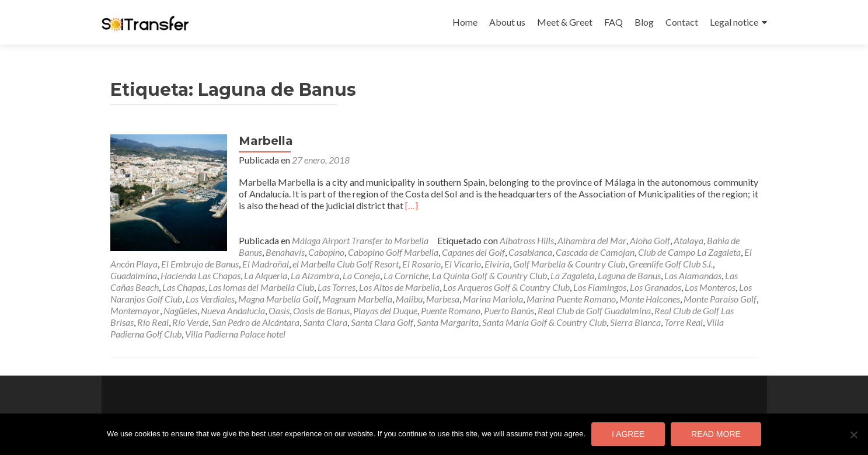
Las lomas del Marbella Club (261, 287)
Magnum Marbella (357, 299)
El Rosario (421, 264)
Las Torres (337, 287)
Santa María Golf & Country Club (544, 322)
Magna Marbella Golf (278, 299)
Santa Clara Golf (382, 322)
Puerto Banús (509, 310)
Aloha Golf (650, 240)
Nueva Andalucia (233, 310)
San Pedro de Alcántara (256, 322)
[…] (412, 205)
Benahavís (285, 252)
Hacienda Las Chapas (201, 275)
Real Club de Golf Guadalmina (594, 310)
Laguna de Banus (629, 275)
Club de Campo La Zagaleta (689, 252)
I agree (628, 434)
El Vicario (463, 264)
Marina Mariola (493, 299)
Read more (716, 434)
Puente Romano (451, 310)
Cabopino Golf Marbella (393, 252)
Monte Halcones (650, 299)
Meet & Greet (565, 22)
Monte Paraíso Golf (720, 299)
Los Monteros (710, 287)
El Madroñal (266, 264)
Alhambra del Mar (592, 240)
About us (507, 22)
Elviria (497, 264)
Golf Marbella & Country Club (569, 264)
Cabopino (326, 252)
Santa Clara (325, 322)
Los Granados (656, 287)
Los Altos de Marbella (399, 287)
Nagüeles (180, 310)
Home (465, 22)
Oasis (279, 310)
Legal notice (734, 22)
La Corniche (406, 275)
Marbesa (443, 299)
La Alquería (266, 275)
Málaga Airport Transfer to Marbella (360, 240)
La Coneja (361, 275)
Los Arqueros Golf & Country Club (506, 287)
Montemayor (135, 310)
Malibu (409, 299)
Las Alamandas (693, 275)
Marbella (266, 141)
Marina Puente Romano (571, 299)
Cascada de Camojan (595, 252)
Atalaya (689, 240)
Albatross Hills (527, 240)
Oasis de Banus (321, 310)
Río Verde (190, 322)
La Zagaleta (572, 275)
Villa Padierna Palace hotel (235, 334)
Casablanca (530, 252)
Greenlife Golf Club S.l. (671, 264)
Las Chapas (184, 287)
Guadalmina (134, 275)
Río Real (153, 322)
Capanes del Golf (473, 252)
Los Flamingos (600, 287)
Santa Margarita (448, 322)
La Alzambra (315, 275)
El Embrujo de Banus (200, 264)
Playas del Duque (385, 310)
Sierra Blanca (635, 322)
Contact (682, 22)
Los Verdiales (210, 299)
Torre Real (684, 322)
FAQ (613, 22)
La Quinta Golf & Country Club (489, 275)
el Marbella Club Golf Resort (346, 264)
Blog (644, 22)
